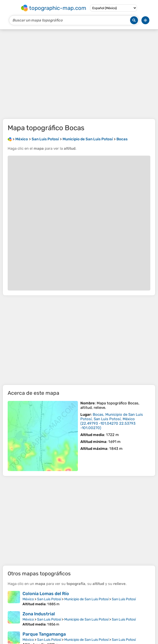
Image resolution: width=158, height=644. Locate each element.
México (28, 599)
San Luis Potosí (49, 599)
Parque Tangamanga (44, 634)
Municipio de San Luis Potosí (86, 599)
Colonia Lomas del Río (46, 594)
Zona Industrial (39, 614)
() (112, 421)
